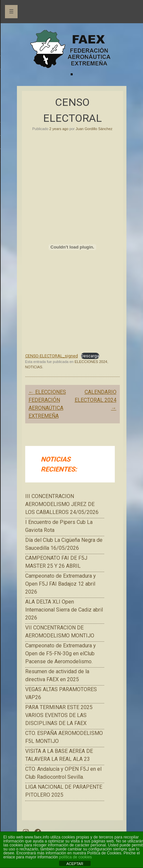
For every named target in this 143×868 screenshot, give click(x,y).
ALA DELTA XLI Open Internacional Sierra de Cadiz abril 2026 (64, 610)
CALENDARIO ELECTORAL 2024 (96, 400)
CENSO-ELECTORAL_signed (52, 356)
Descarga (90, 356)
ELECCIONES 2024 (91, 362)
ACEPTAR (75, 864)
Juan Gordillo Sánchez (94, 129)
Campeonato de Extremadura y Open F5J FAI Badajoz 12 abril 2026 (61, 584)
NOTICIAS (34, 367)
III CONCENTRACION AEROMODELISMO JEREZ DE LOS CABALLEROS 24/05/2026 (62, 504)
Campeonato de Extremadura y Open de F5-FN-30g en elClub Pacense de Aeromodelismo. (61, 653)
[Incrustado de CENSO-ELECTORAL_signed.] (72, 247)
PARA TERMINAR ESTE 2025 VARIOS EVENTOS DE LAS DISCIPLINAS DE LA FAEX (59, 715)
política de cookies (75, 857)
